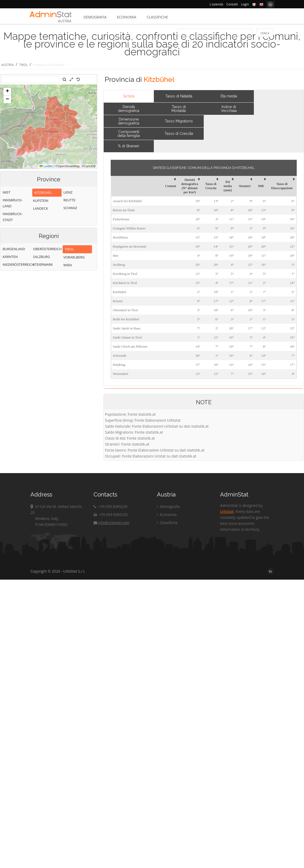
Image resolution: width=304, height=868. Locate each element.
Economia (127, 17)
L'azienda (216, 4)
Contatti (232, 4)
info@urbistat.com (111, 523)
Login (245, 4)
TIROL (24, 65)
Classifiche (157, 17)
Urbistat (227, 511)
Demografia (95, 17)
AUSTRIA (8, 65)
